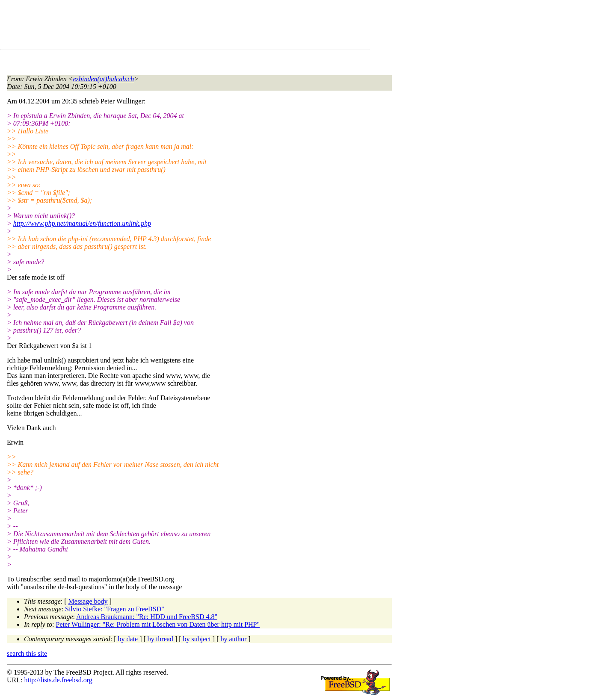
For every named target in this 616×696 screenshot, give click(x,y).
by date (128, 639)
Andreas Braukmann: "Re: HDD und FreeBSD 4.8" (147, 617)
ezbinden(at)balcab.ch (104, 79)
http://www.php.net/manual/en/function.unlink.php (82, 223)
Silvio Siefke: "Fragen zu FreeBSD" (115, 609)
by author (233, 639)
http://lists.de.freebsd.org (58, 680)
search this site (27, 653)
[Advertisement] (163, 26)
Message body (88, 601)
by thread (160, 639)
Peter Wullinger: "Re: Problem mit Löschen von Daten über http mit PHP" (158, 624)
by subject (197, 639)
